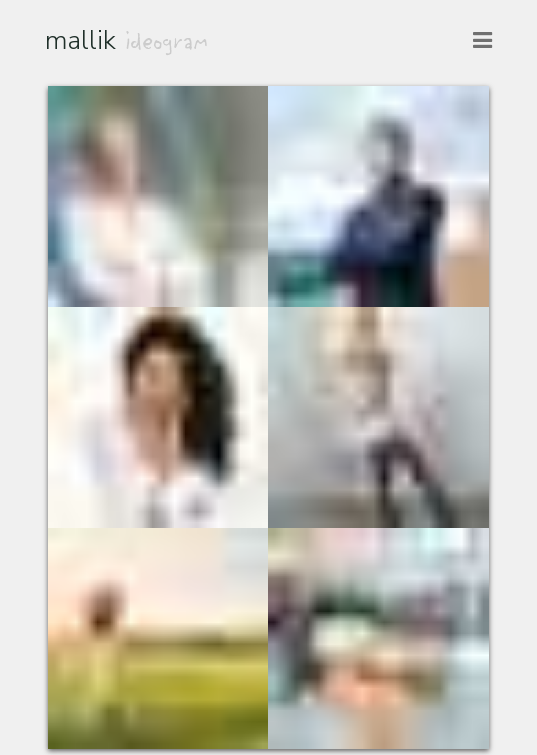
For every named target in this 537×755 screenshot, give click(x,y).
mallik (127, 40)
